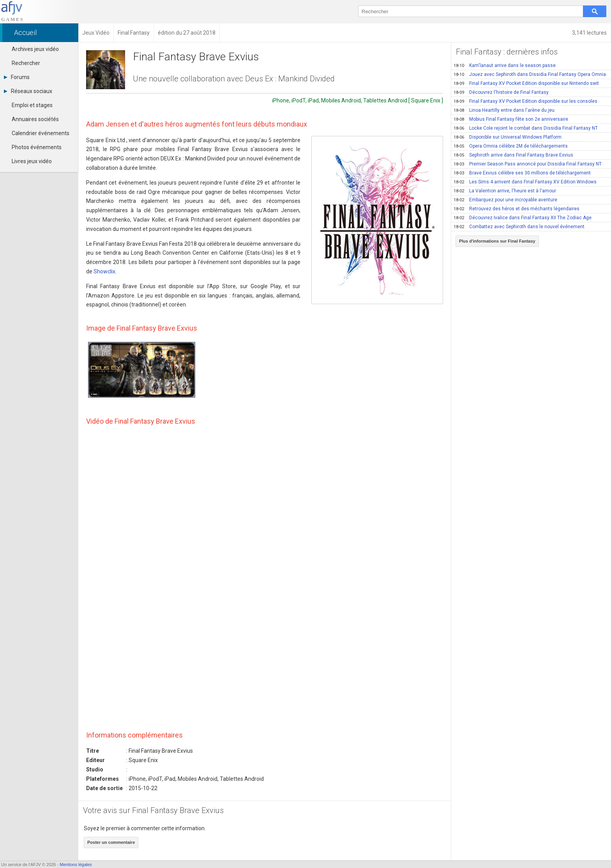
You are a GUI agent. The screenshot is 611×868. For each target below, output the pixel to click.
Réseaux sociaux (28, 91)
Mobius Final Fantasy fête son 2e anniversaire (511, 119)
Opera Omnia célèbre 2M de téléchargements (511, 146)
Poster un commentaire (111, 842)
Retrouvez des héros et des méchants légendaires (517, 209)
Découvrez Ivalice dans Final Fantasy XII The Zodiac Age (523, 218)
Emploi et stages (32, 105)
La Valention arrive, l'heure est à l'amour (505, 191)
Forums (17, 77)
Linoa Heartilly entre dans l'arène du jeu (504, 110)
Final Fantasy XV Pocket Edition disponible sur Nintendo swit (526, 83)
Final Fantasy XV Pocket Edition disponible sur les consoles (525, 101)
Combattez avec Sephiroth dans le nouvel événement (519, 227)
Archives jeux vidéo (35, 49)
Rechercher (26, 63)
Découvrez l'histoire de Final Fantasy (501, 92)
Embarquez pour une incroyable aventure (505, 200)
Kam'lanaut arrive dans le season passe (505, 65)
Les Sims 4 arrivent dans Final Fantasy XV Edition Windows (525, 182)
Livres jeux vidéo (32, 161)
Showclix (104, 271)
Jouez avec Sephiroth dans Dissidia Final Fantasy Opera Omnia (530, 74)
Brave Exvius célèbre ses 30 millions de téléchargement (522, 173)
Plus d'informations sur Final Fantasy (497, 241)
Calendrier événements (41, 133)
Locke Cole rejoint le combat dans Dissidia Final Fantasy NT (526, 128)
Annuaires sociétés (35, 119)
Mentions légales (76, 864)
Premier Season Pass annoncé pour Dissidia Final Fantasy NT (528, 164)
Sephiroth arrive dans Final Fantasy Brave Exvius (513, 155)
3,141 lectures (589, 33)
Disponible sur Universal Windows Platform (508, 137)
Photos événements (37, 147)
